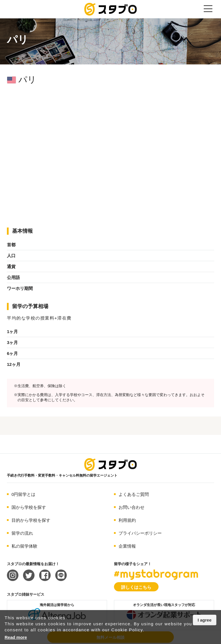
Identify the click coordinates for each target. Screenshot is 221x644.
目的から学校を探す (31, 520)
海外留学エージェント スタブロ (110, 465)
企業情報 (127, 546)
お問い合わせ (132, 507)
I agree (205, 620)
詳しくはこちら (136, 587)
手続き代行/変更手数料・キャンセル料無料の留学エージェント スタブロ (110, 9)
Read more (16, 637)
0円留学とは (23, 494)
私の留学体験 (24, 546)
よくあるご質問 (134, 494)
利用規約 (127, 520)
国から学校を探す (29, 507)
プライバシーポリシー (140, 533)
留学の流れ (22, 533)
